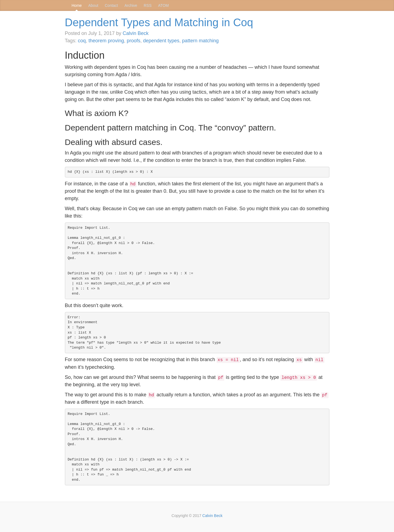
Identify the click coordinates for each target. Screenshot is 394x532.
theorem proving (106, 41)
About (93, 5)
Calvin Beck (136, 33)
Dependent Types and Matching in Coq (159, 22)
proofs (134, 41)
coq (82, 41)
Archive (131, 5)
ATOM (163, 5)
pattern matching (200, 41)
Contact (111, 5)
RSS (148, 5)
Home (77, 5)
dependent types (161, 41)
